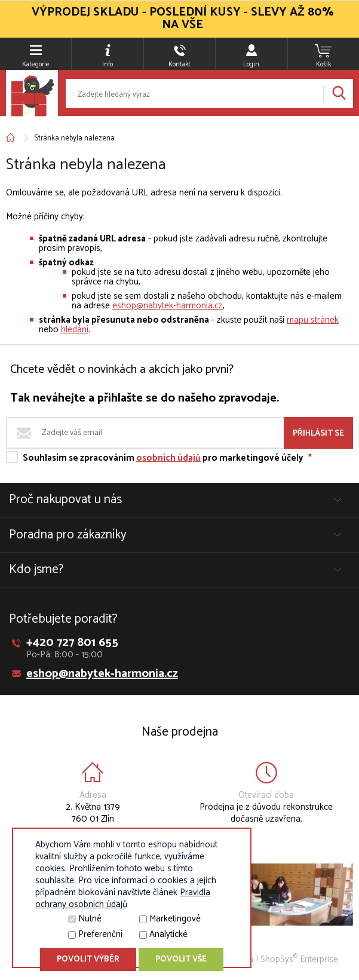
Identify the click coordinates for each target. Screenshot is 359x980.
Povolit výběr (88, 959)
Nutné (90, 919)
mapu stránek (313, 320)
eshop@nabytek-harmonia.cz (168, 306)
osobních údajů (168, 458)
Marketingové (175, 919)
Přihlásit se (318, 434)
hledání (75, 330)
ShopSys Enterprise (299, 959)
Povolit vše (181, 959)
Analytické (168, 934)
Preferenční (100, 934)
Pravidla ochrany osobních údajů (123, 898)
